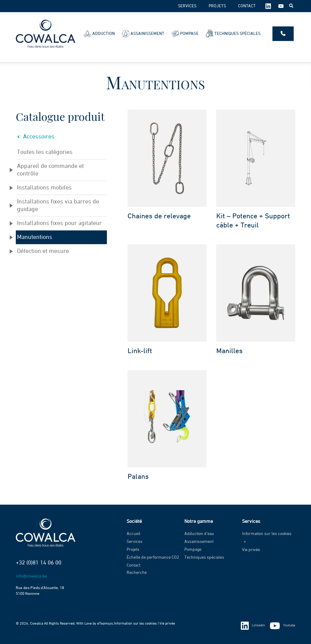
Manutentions (35, 237)
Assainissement (143, 34)
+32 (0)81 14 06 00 (39, 563)
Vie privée (251, 550)
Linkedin (253, 626)
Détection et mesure (43, 251)
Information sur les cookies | (137, 624)
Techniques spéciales (233, 34)
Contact (247, 6)
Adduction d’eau (199, 534)
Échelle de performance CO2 (153, 557)
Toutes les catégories (45, 152)
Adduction (99, 34)
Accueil (133, 534)
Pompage (185, 34)
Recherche (137, 573)
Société (134, 522)
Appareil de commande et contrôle (50, 170)
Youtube (282, 626)
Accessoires (35, 137)
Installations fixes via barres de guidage (58, 205)
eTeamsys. (106, 624)
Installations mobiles (44, 188)
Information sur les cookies (267, 534)
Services (187, 6)
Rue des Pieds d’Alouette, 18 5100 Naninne (40, 591)
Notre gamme (199, 522)
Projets (217, 6)
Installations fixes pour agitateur (59, 223)
